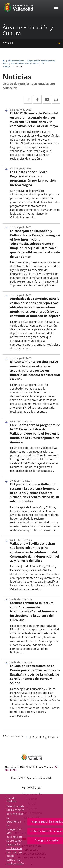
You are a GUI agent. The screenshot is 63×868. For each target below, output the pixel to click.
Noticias (8, 43)
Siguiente (49, 737)
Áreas (5, 63)
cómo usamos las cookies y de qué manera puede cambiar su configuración (15, 852)
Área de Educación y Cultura (28, 30)
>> (58, 737)
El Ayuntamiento (16, 61)
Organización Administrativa (41, 61)
